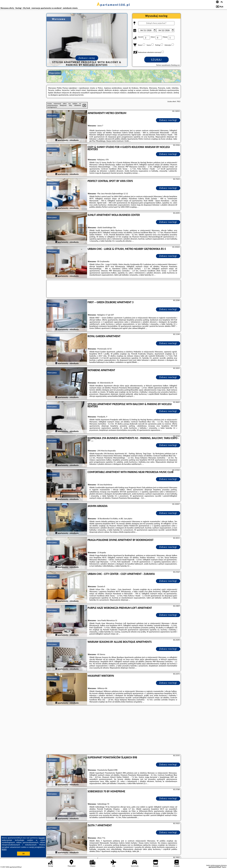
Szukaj (156, 60)
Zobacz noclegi (168, 120)
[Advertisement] (114, 730)
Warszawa (52, 116)
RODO (4, 849)
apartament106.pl (114, 5)
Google (42, 838)
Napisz (224, 867)
